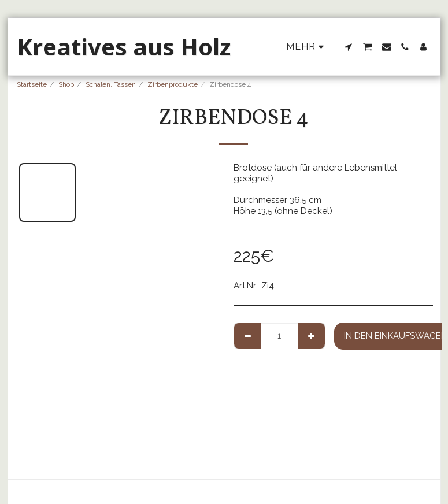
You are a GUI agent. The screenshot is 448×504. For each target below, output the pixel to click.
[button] (349, 47)
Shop (66, 84)
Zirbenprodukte (173, 84)
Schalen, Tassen (111, 84)
